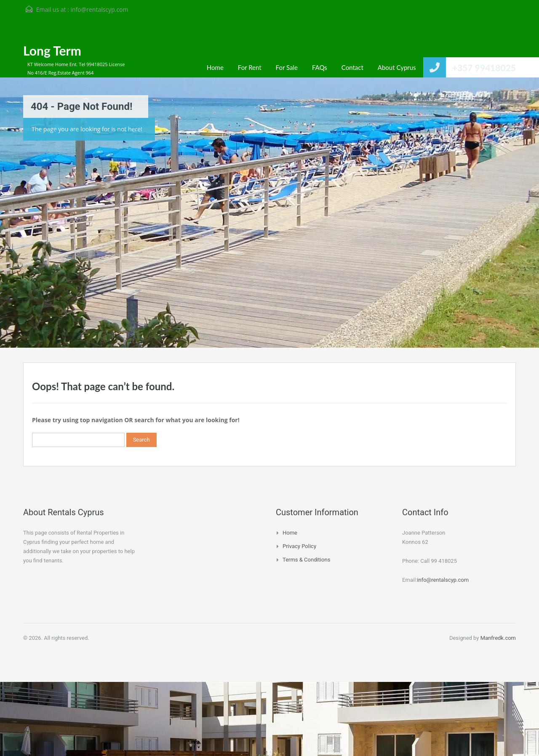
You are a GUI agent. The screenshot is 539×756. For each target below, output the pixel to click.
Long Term (52, 51)
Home (215, 67)
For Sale (287, 67)
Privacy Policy (299, 546)
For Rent (250, 67)
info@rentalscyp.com (99, 9)
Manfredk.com (498, 638)
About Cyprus (397, 67)
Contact (352, 67)
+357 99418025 (484, 68)
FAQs (320, 67)
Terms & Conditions (306, 560)
